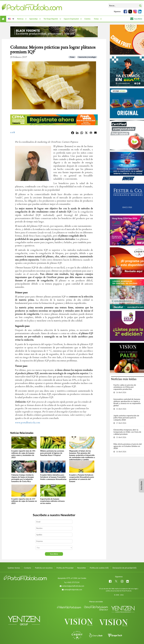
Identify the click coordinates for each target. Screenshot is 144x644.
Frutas (96, 19)
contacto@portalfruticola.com (73, 586)
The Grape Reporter (51, 19)
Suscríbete (136, 19)
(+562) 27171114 (73, 582)
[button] (11, 19)
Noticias (20, 19)
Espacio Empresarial (71, 19)
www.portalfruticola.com (28, 423)
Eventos (87, 19)
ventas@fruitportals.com (73, 590)
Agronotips (33, 19)
